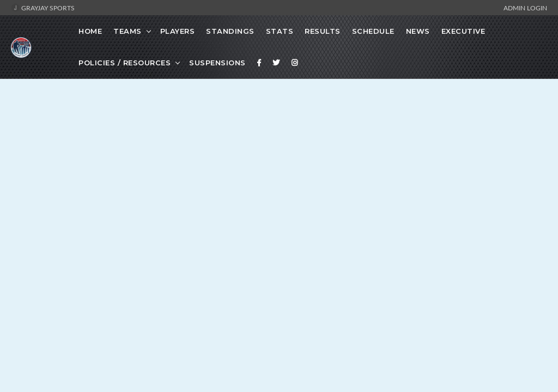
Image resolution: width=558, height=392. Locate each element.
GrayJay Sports (43, 8)
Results (323, 31)
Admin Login (525, 8)
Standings (230, 31)
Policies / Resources (125, 63)
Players (178, 31)
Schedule (373, 31)
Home (90, 31)
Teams (128, 31)
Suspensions (217, 63)
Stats (280, 31)
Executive (463, 31)
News (418, 31)
